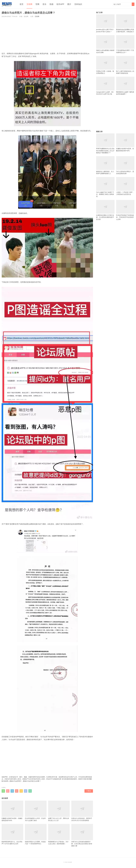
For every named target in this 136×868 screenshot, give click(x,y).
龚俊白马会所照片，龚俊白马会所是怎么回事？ (25, 781)
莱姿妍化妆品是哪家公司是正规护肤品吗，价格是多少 (125, 23)
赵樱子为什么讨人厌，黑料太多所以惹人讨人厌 (59, 811)
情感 (51, 4)
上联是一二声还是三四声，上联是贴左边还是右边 (125, 186)
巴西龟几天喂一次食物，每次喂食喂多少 (105, 65)
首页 (21, 4)
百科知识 (78, 4)
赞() (89, 791)
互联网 (29, 4)
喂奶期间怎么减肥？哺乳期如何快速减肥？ (125, 86)
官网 (37, 4)
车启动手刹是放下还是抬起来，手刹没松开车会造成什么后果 (125, 210)
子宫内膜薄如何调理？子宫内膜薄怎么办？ (125, 44)
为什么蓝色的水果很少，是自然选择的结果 (125, 165)
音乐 (44, 4)
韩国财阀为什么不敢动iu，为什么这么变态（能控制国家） (59, 834)
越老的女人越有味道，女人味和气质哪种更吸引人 (105, 165)
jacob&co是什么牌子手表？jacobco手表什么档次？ (105, 23)
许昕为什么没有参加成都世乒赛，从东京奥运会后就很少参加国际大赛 (82, 835)
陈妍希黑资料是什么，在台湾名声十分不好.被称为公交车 (12, 834)
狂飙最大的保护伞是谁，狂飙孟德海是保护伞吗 (12, 811)
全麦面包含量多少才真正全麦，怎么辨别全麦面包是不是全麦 (105, 210)
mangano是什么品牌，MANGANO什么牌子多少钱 (105, 86)
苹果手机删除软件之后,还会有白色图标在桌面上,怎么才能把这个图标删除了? (105, 144)
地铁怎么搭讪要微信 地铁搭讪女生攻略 (105, 44)
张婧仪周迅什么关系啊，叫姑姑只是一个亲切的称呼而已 (36, 834)
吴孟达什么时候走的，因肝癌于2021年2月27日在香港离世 (82, 811)
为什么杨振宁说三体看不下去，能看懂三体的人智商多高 (105, 187)
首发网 (6, 781)
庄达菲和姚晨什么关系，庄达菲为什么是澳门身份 (36, 811)
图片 (69, 4)
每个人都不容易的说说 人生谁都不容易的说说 (125, 65)
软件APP (60, 4)
